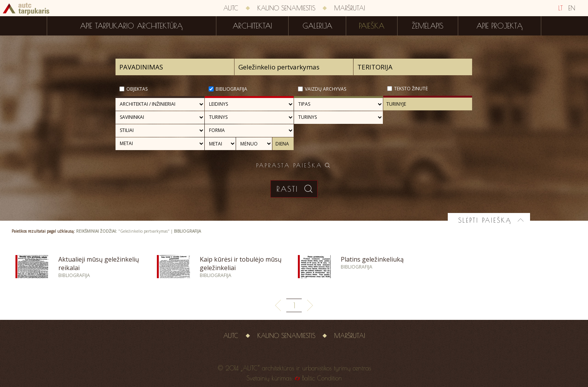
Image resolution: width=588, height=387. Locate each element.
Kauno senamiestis (286, 8)
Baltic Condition (322, 378)
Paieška (372, 26)
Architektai (252, 26)
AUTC (231, 8)
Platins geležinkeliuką (372, 259)
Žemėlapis (428, 26)
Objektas (137, 89)
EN (572, 8)
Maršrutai (350, 8)
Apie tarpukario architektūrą (131, 26)
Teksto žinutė (411, 89)
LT (561, 8)
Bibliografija (231, 89)
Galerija (317, 26)
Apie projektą (500, 26)
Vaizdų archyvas (325, 89)
